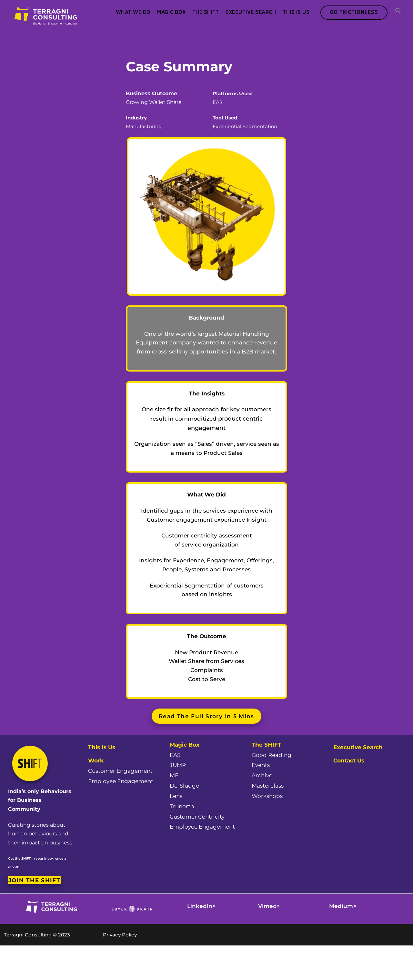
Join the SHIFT (34, 880)
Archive (262, 775)
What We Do (133, 12)
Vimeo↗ (269, 906)
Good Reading (272, 755)
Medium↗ (343, 906)
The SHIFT (206, 12)
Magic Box (171, 12)
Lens (176, 796)
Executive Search (251, 12)
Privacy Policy (120, 935)
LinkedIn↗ (201, 906)
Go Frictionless (354, 12)
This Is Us (296, 12)
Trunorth (182, 806)
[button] (398, 11)
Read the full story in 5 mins (206, 716)
